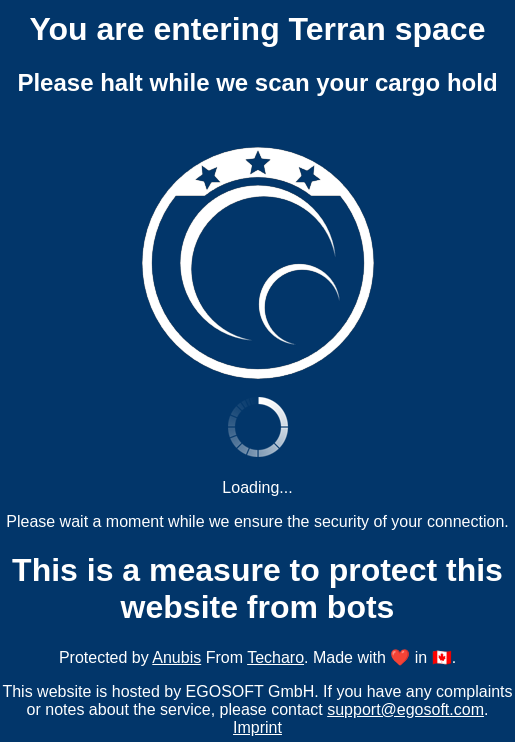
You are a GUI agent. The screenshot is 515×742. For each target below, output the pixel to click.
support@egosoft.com (405, 709)
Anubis (176, 657)
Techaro (275, 657)
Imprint (257, 727)
